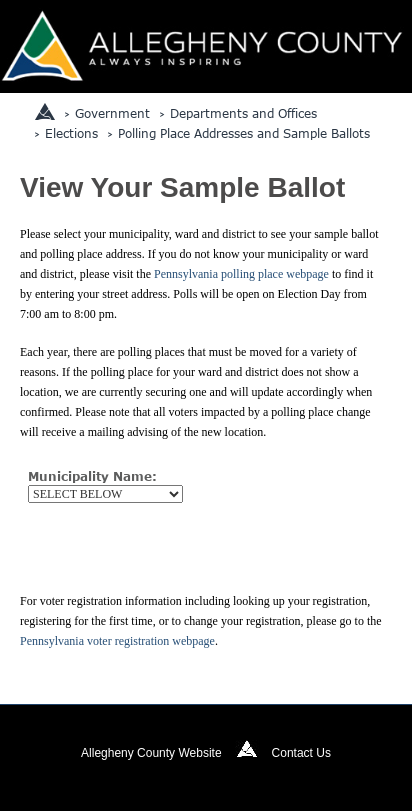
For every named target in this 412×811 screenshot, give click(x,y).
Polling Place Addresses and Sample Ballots (244, 133)
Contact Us (301, 753)
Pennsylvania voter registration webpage (117, 641)
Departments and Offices (243, 113)
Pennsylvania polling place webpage (241, 274)
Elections (71, 133)
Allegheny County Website (151, 753)
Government (112, 113)
